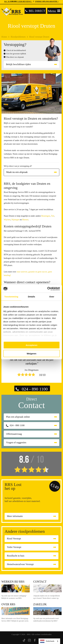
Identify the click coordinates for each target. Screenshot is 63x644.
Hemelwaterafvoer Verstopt (20, 564)
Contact (40, 582)
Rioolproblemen (18, 37)
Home (4, 37)
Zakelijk (40, 604)
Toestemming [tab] (11, 297)
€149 (55, 486)
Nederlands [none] (47, 641)
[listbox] (49, 641)
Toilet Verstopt (14, 547)
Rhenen (25, 220)
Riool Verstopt (14, 539)
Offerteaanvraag (14, 434)
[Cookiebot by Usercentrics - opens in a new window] (47, 289)
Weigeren (31, 353)
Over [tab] (52, 297)
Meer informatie (15, 516)
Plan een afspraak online (18, 417)
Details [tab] (32, 297)
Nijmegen (15, 220)
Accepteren (32, 345)
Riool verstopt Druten (39, 37)
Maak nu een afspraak (17, 172)
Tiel (53, 216)
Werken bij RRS (13, 582)
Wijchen (7, 220)
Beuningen (46, 216)
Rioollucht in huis (16, 556)
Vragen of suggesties (16, 442)
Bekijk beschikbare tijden (18, 64)
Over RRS (8, 604)
